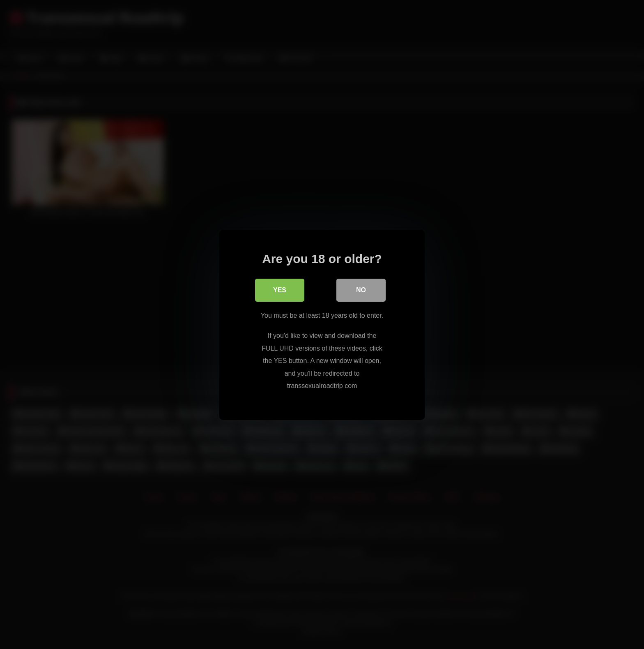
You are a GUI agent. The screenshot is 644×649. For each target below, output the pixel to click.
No (361, 290)
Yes (280, 290)
